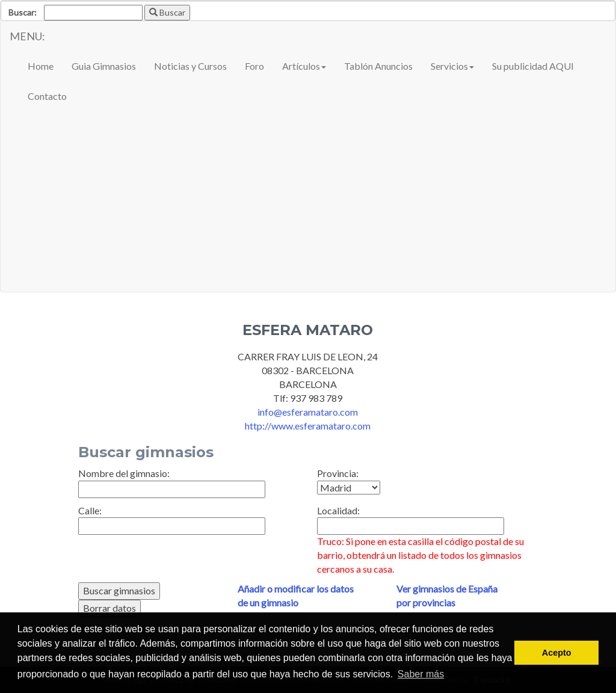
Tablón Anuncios (378, 66)
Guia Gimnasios (104, 66)
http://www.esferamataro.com (308, 426)
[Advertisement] (308, 202)
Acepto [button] (557, 653)
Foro (254, 66)
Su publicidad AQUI (533, 66)
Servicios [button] (452, 66)
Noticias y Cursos (190, 66)
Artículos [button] (304, 66)
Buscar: (23, 12)
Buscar (167, 12)
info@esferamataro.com (308, 412)
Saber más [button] (421, 674)
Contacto (47, 96)
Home (41, 66)
